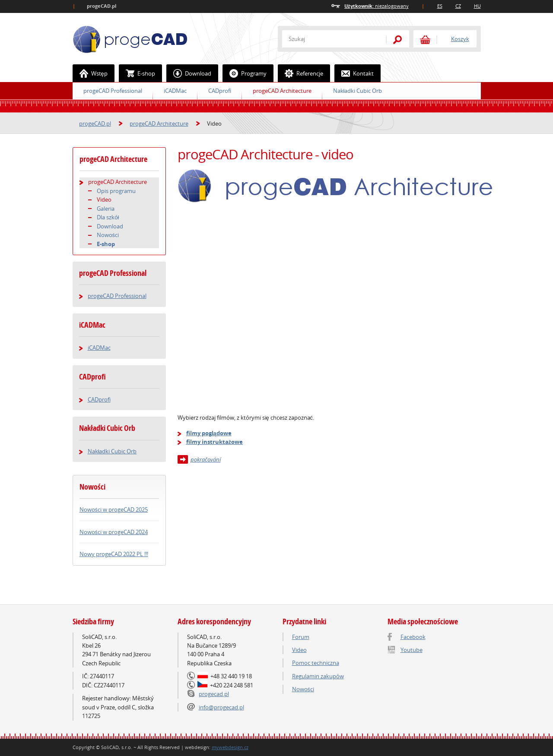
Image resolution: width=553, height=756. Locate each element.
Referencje (301, 73)
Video (104, 199)
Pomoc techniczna (316, 663)
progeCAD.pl (95, 123)
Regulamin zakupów (318, 676)
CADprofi (220, 91)
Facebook (413, 637)
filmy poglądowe (209, 433)
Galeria (106, 209)
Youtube (412, 650)
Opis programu (116, 191)
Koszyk (460, 39)
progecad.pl (214, 694)
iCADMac (175, 91)
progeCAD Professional (113, 91)
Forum (301, 637)
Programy (245, 73)
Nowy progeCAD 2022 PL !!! (114, 554)
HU (477, 6)
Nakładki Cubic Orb (358, 91)
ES (440, 6)
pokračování (206, 459)
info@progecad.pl (221, 707)
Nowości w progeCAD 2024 (114, 532)
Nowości (108, 235)
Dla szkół (108, 217)
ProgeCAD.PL (130, 40)
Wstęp (90, 73)
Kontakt (354, 73)
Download (189, 73)
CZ (458, 6)
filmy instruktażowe (215, 442)
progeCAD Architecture (282, 91)
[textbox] (330, 39)
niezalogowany (376, 6)
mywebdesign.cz (230, 747)
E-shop (137, 73)
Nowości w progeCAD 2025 (114, 509)
